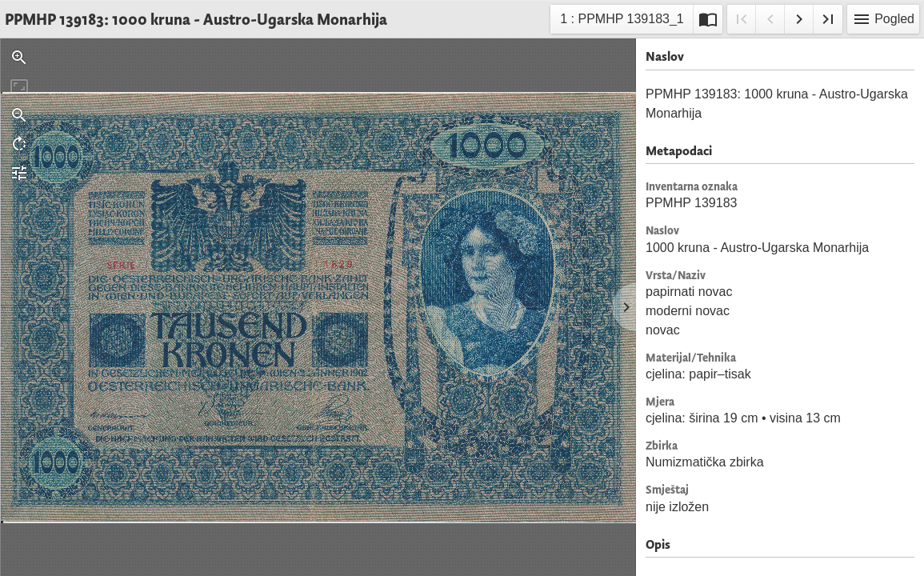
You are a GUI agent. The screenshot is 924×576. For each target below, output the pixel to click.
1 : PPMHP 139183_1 (621, 21)
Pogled (883, 19)
